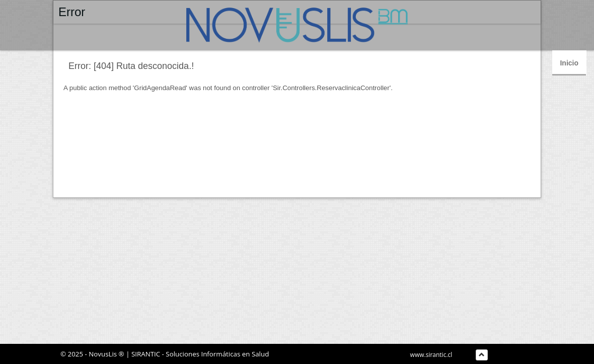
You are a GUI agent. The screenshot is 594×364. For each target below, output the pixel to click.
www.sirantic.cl (431, 355)
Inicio (569, 63)
